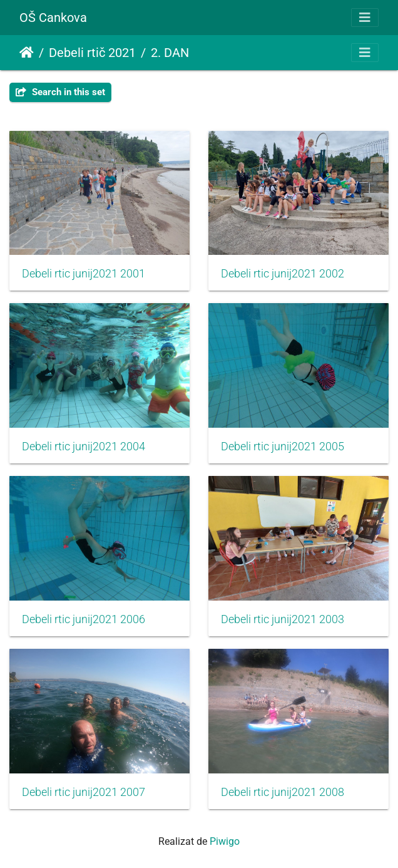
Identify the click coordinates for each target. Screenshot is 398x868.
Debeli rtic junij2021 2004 (84, 447)
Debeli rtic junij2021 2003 (283, 619)
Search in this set (60, 92)
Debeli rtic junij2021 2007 (84, 792)
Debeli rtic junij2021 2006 (84, 619)
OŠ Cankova (53, 18)
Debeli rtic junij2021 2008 (283, 792)
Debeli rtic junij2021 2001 (84, 274)
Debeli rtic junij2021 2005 (283, 447)
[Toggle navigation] (365, 18)
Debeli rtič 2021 (92, 53)
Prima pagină (27, 53)
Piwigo (225, 841)
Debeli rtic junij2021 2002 (283, 274)
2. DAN (170, 53)
